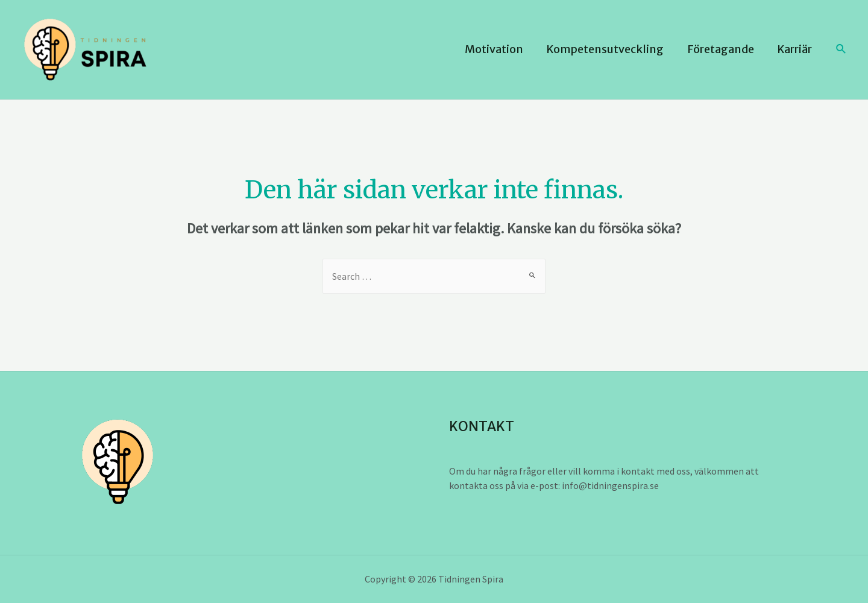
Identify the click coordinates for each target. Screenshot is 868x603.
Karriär (796, 49)
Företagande (723, 49)
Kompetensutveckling (609, 49)
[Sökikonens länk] (841, 49)
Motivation (499, 49)
